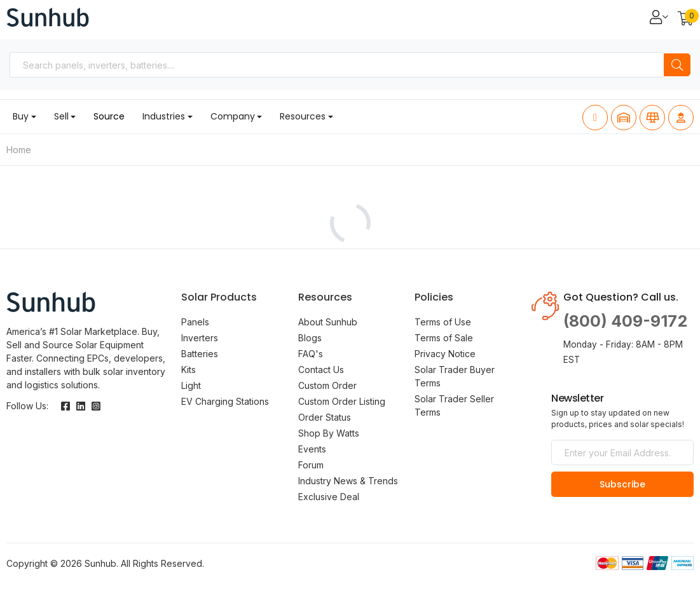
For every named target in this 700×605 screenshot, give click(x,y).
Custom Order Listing (342, 401)
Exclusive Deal (329, 497)
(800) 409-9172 (625, 321)
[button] (686, 19)
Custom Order (327, 385)
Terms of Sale (444, 338)
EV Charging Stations (225, 401)
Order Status (325, 417)
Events (312, 449)
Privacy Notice (445, 354)
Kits (189, 370)
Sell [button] (61, 116)
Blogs (310, 338)
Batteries (200, 354)
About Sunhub (328, 322)
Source (109, 116)
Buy (21, 116)
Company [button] (233, 116)
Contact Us (321, 370)
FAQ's (311, 354)
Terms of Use (443, 322)
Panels (195, 322)
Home (19, 150)
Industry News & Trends (348, 481)
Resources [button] (303, 116)
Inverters (200, 338)
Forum (311, 465)
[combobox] (337, 65)
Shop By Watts (329, 433)
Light (191, 385)
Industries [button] (164, 116)
